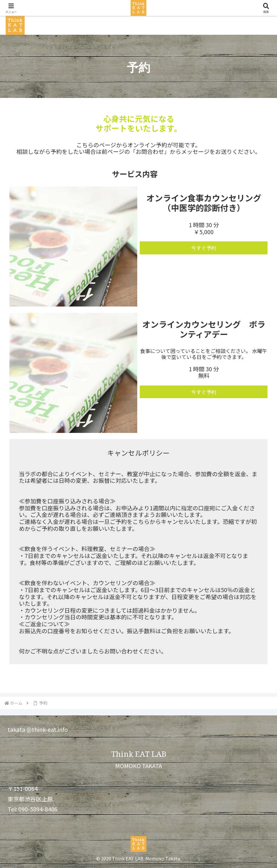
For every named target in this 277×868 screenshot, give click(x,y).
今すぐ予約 (204, 248)
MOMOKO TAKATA (138, 766)
